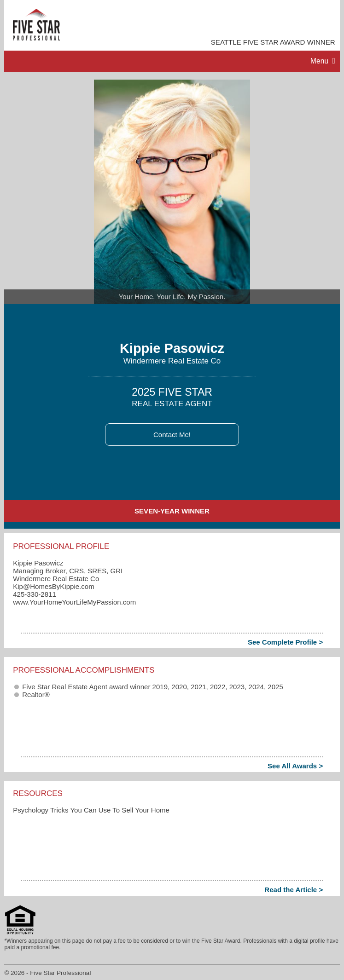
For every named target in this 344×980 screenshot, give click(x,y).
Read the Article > (294, 890)
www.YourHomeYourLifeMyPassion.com (74, 602)
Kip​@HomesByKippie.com (54, 586)
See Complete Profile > (285, 642)
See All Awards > (295, 766)
